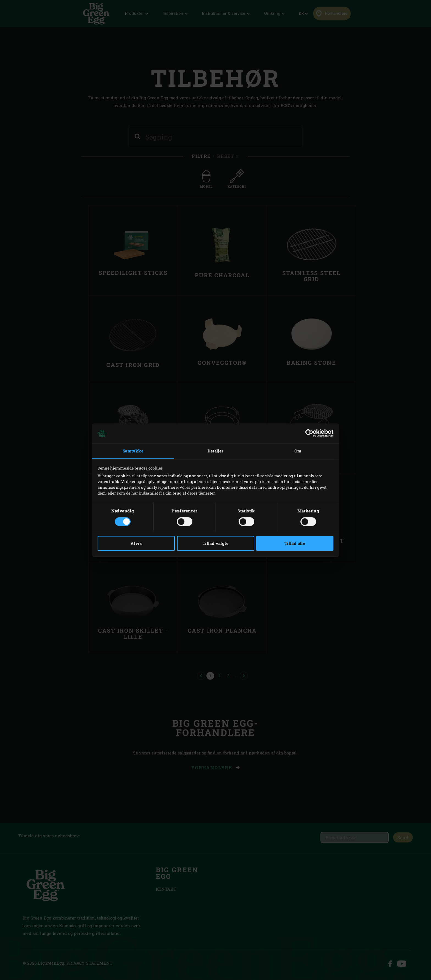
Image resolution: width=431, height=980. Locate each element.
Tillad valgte (215, 543)
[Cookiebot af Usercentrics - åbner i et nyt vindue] (309, 433)
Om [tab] (298, 451)
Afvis (136, 543)
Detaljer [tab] (215, 451)
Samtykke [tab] (133, 451)
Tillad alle (295, 543)
